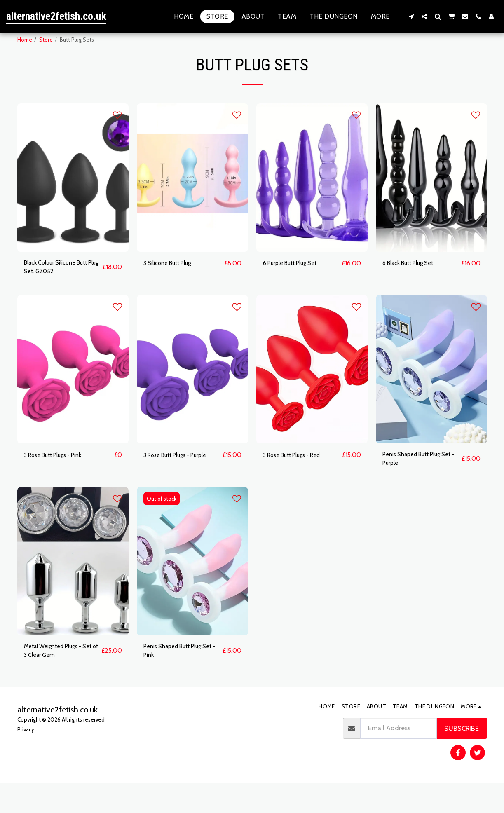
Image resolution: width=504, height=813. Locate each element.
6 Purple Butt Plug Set (295, 283)
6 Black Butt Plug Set (413, 283)
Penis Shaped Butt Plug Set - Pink (178, 679)
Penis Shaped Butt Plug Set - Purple (417, 484)
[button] (411, 16)
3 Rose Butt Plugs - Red (298, 478)
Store (46, 40)
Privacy (26, 759)
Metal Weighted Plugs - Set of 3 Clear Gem (59, 679)
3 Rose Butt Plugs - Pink (59, 478)
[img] (73, 198)
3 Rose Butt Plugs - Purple (182, 478)
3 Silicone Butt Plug (172, 283)
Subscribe (462, 758)
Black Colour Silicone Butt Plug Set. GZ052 (62, 289)
